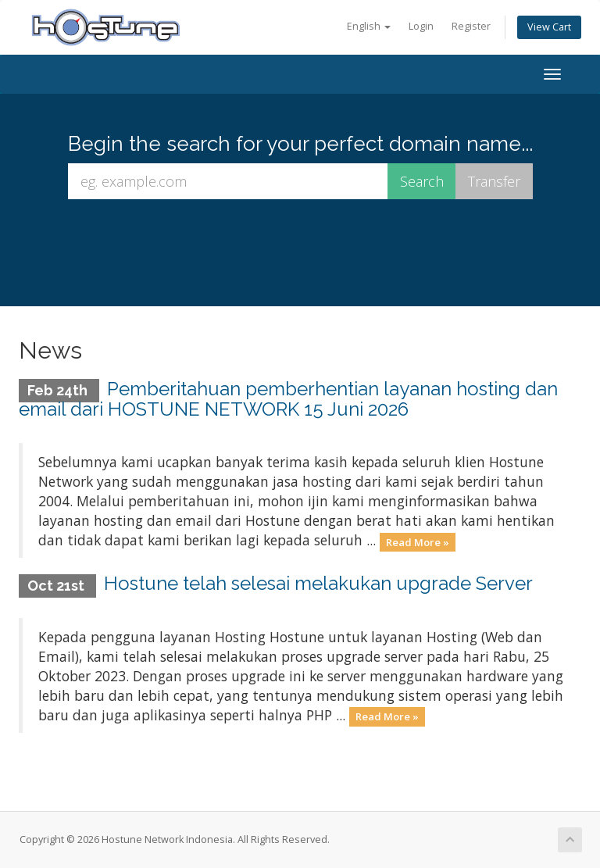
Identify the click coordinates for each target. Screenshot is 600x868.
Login (421, 26)
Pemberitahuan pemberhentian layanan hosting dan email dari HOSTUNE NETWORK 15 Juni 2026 (288, 399)
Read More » (418, 541)
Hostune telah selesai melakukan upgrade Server (318, 583)
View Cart (549, 27)
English (369, 26)
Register (471, 26)
